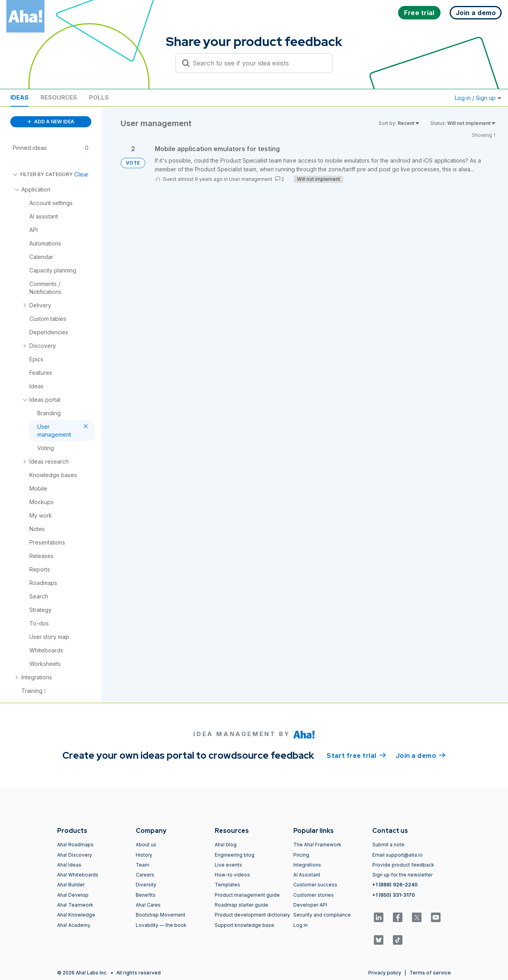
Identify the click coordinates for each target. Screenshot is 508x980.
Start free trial (356, 755)
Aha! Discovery (75, 855)
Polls (99, 97)
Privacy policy (385, 973)
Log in (300, 925)
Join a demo (421, 755)
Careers (145, 875)
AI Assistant (307, 875)
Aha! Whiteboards (78, 875)
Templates (227, 885)
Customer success (315, 885)
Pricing (301, 855)
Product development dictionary (252, 915)
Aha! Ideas (69, 865)
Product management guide (247, 895)
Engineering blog (235, 855)
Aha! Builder (71, 885)
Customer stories (314, 895)
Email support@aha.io (397, 855)
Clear (81, 174)
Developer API (310, 905)
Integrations (307, 865)
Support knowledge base (244, 925)
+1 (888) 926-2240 (395, 885)
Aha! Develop (73, 895)
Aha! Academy (74, 925)
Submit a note (388, 845)
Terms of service (430, 973)
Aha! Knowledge (76, 915)
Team (142, 865)
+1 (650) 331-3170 (394, 895)
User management (251, 179)
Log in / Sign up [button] (478, 98)
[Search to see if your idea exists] (258, 63)
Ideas (19, 97)
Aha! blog (226, 845)
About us (146, 845)
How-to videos (232, 875)
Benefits (146, 895)
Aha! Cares (148, 905)
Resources (59, 97)
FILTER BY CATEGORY (43, 174)
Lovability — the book (161, 925)
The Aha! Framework (317, 845)
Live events (228, 865)
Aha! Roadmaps (75, 845)
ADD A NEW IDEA (51, 122)
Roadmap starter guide (241, 905)
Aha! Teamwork (75, 905)
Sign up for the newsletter (402, 875)
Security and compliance (322, 915)
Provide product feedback (403, 865)
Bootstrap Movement (161, 915)
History (144, 855)
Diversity (146, 885)
